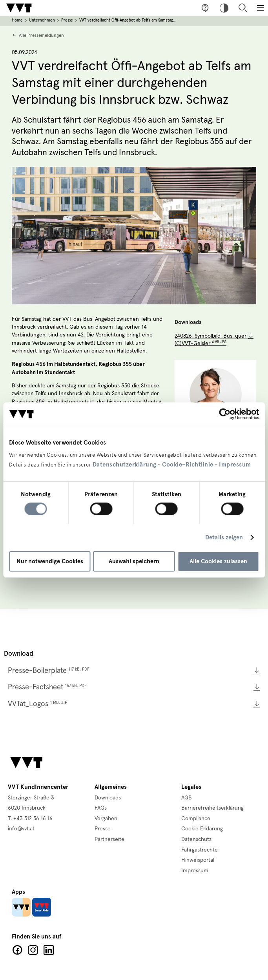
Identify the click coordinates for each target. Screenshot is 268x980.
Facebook (17, 950)
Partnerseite (109, 839)
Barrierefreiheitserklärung (212, 808)
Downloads (108, 798)
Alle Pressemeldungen (41, 35)
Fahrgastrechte (200, 850)
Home (17, 20)
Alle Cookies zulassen (218, 561)
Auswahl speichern (134, 561)
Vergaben (106, 819)
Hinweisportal (198, 860)
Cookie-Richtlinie (188, 465)
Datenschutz (196, 839)
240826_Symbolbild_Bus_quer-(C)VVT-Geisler (212, 340)
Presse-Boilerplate (49, 671)
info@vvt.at (21, 829)
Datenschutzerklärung (125, 465)
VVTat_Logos (37, 704)
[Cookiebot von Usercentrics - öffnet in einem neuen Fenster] (225, 414)
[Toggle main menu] (260, 8)
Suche (243, 8)
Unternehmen (42, 20)
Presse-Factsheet (47, 687)
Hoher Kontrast (224, 8)
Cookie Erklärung (202, 829)
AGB (187, 798)
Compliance (196, 819)
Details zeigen (224, 537)
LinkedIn (49, 950)
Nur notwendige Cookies (50, 561)
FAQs (101, 808)
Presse (67, 20)
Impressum (235, 465)
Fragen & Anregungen (205, 8)
